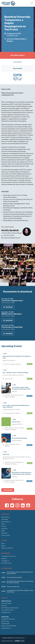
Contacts (4, 526)
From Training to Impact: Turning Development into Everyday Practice (20, 573)
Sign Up (3, 546)
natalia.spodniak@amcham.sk (12, 238)
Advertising (4, 528)
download (8, 307)
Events (3, 524)
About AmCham (5, 517)
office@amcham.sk (6, 612)
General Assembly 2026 (13, 587)
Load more (8, 490)
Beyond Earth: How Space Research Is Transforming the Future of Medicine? (20, 582)
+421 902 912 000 (9, 235)
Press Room (4, 533)
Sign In (3, 543)
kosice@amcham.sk (6, 628)
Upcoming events (17, 55)
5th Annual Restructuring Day (14, 577)
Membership (5, 519)
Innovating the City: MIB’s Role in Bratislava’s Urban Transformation (20, 591)
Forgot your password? (7, 548)
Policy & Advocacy (6, 522)
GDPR (3, 531)
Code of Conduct (6, 535)
